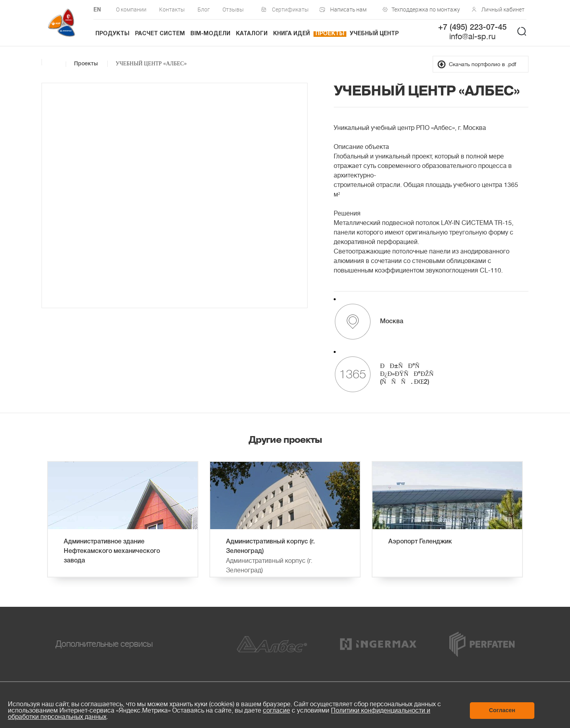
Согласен (502, 710)
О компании (131, 9)
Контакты (172, 9)
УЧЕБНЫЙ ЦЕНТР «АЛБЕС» (151, 64)
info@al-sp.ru (472, 37)
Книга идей (292, 34)
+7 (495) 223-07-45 (472, 28)
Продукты (112, 34)
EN (97, 10)
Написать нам (348, 9)
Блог (204, 9)
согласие (276, 711)
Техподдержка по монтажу (424, 9)
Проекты (330, 34)
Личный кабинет (503, 9)
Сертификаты (290, 9)
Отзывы (233, 9)
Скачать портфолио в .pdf (483, 64)
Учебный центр (374, 34)
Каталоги (252, 34)
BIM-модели (210, 34)
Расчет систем (160, 34)
